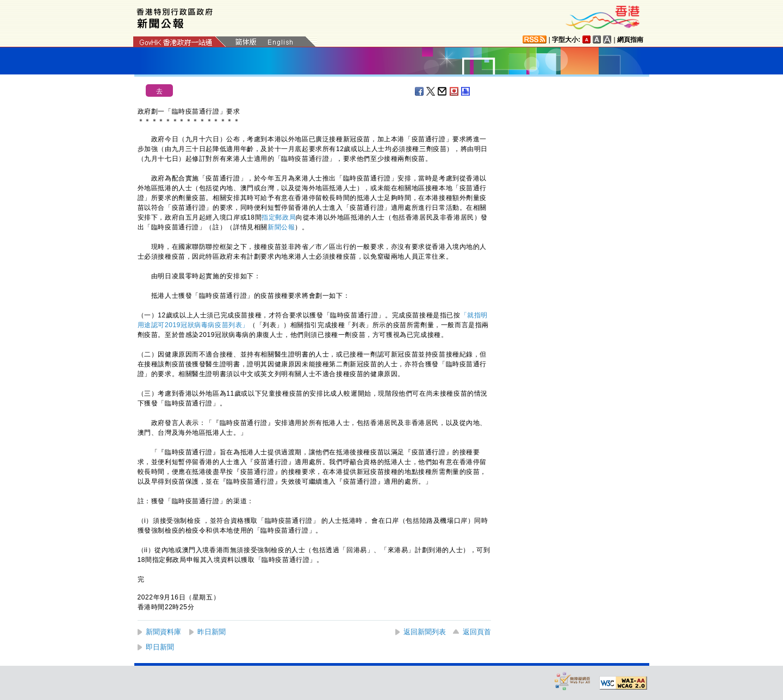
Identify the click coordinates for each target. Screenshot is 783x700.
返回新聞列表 (425, 632)
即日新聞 (160, 647)
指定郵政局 (279, 217)
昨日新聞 (212, 632)
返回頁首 (477, 632)
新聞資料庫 (163, 632)
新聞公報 (281, 227)
